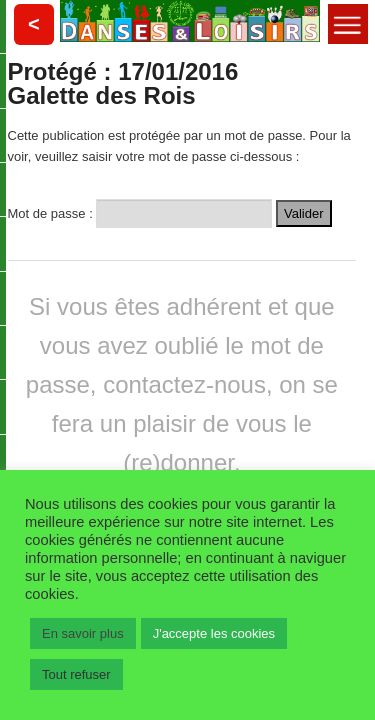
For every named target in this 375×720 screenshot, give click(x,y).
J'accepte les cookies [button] (214, 633)
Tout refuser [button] (76, 674)
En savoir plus (83, 633)
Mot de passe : (140, 211)
